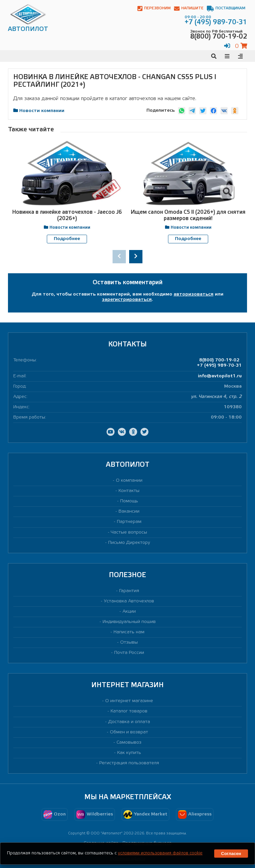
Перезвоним (154, 8)
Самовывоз (129, 742)
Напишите (189, 8)
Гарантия (129, 591)
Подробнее (67, 239)
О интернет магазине (129, 701)
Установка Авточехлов (129, 601)
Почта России (129, 653)
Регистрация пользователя (129, 763)
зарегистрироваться (127, 300)
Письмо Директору (129, 542)
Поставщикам (226, 8)
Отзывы (129, 642)
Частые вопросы (129, 532)
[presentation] (119, 256)
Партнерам (129, 522)
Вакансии (129, 511)
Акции (129, 612)
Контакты (129, 491)
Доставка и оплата (129, 722)
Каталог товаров (129, 711)
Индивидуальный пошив (129, 622)
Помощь (129, 501)
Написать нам (129, 632)
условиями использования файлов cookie (160, 853)
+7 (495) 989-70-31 (219, 366)
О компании (129, 481)
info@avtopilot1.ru (220, 376)
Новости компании (42, 111)
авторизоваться (194, 294)
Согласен (231, 854)
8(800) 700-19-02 (219, 360)
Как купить (129, 752)
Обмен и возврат (129, 732)
